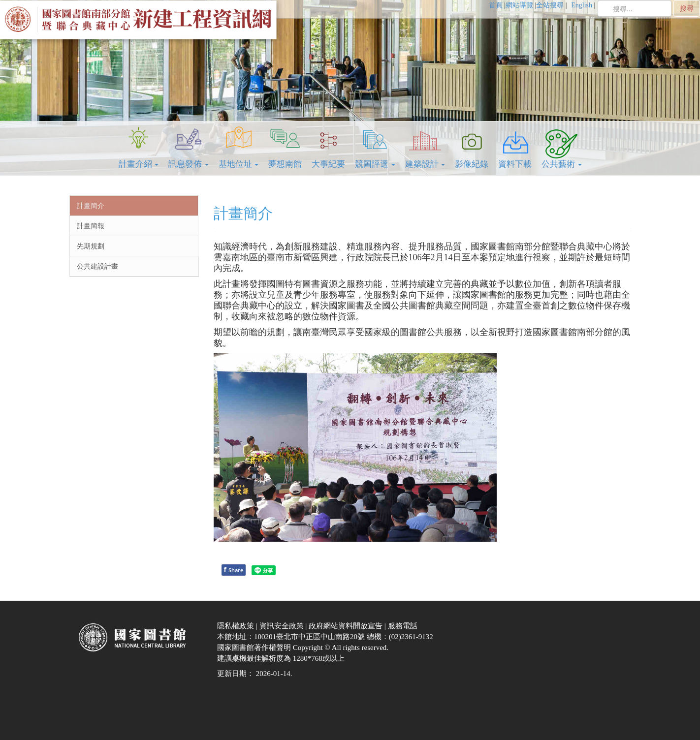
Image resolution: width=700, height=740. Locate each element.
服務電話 (404, 626)
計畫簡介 (91, 206)
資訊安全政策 (283, 626)
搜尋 (687, 8)
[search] (635, 8)
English (582, 5)
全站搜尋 (550, 5)
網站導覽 (519, 5)
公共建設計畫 (97, 266)
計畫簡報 (91, 226)
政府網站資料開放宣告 (347, 626)
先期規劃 (91, 246)
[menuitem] (497, 5)
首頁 (496, 5)
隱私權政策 (237, 626)
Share (234, 570)
